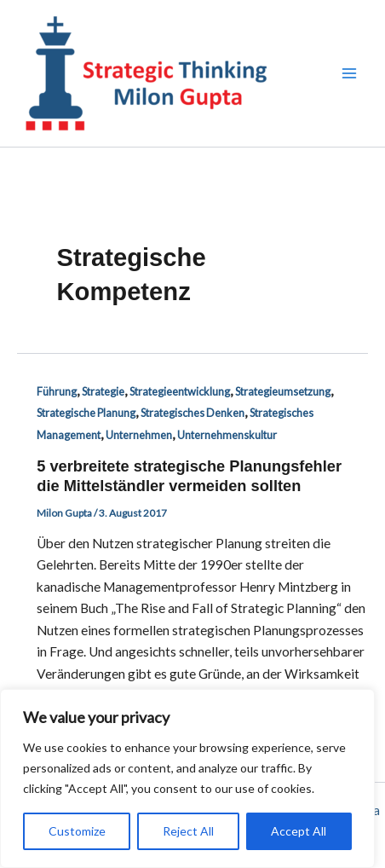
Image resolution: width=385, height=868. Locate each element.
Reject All (188, 831)
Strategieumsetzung (283, 391)
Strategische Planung (86, 413)
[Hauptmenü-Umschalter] (350, 73)
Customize (77, 831)
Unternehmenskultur (227, 435)
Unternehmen (139, 435)
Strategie (103, 391)
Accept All (299, 831)
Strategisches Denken (192, 413)
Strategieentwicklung (180, 391)
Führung (57, 391)
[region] (187, 778)
